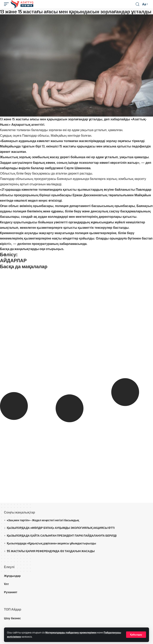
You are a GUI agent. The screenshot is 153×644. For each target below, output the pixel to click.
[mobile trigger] (7, 4)
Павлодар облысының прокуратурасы (28, 179)
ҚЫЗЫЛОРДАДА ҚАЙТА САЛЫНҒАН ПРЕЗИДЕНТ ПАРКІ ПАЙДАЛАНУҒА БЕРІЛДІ (62, 536)
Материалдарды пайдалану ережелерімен (72, 632)
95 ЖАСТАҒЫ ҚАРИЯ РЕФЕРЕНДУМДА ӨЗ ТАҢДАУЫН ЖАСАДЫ (51, 551)
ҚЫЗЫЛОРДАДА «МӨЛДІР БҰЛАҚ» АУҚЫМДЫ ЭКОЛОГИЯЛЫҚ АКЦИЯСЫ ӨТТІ (61, 528)
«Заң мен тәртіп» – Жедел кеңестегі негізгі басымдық (43, 520)
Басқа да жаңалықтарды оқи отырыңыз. (32, 249)
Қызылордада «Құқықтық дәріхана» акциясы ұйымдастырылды (51, 543)
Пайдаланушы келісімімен (24, 637)
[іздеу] (137, 4)
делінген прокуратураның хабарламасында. (53, 244)
